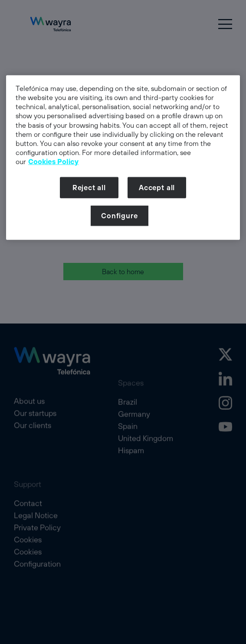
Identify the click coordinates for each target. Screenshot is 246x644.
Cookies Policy (53, 162)
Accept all (157, 188)
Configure (119, 216)
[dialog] (123, 158)
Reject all (89, 188)
